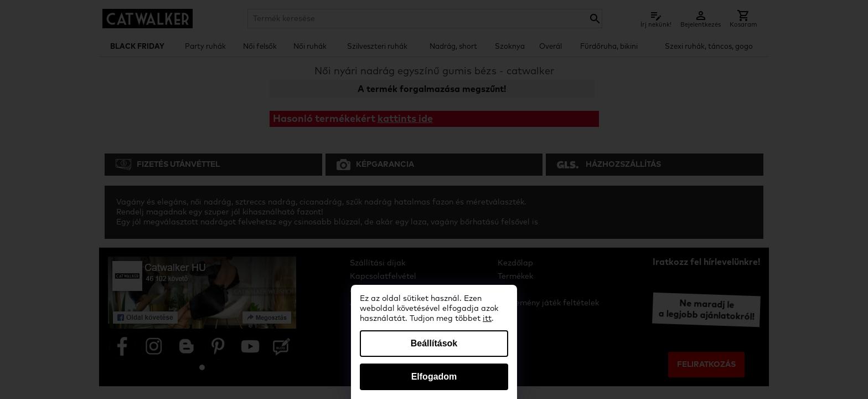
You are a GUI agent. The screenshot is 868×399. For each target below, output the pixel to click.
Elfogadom (434, 377)
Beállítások (434, 343)
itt (487, 319)
